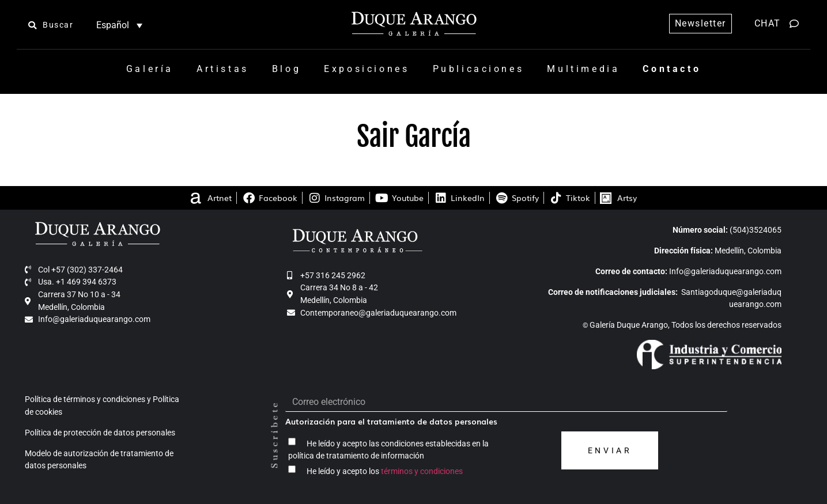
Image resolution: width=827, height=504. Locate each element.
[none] (119, 25)
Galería (150, 69)
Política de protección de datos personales (100, 433)
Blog (286, 69)
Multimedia (583, 69)
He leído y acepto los (385, 471)
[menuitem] (119, 25)
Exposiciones (367, 69)
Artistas (223, 69)
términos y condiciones (422, 471)
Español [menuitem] (113, 25)
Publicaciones (479, 69)
